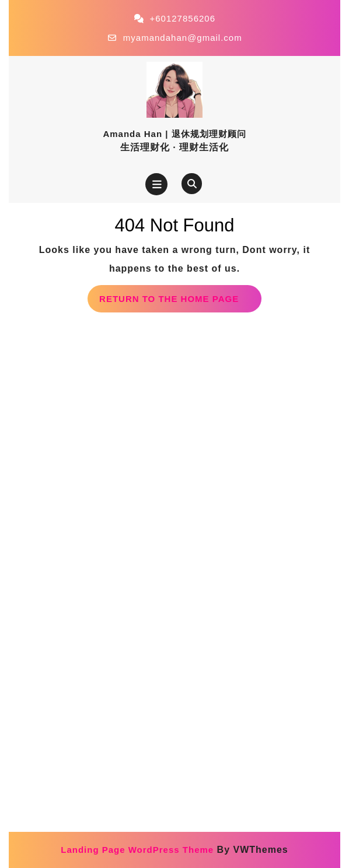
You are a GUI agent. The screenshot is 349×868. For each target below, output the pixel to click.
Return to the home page (180, 302)
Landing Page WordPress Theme (137, 850)
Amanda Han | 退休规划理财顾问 (174, 134)
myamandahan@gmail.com (183, 38)
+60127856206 (182, 18)
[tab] (156, 184)
